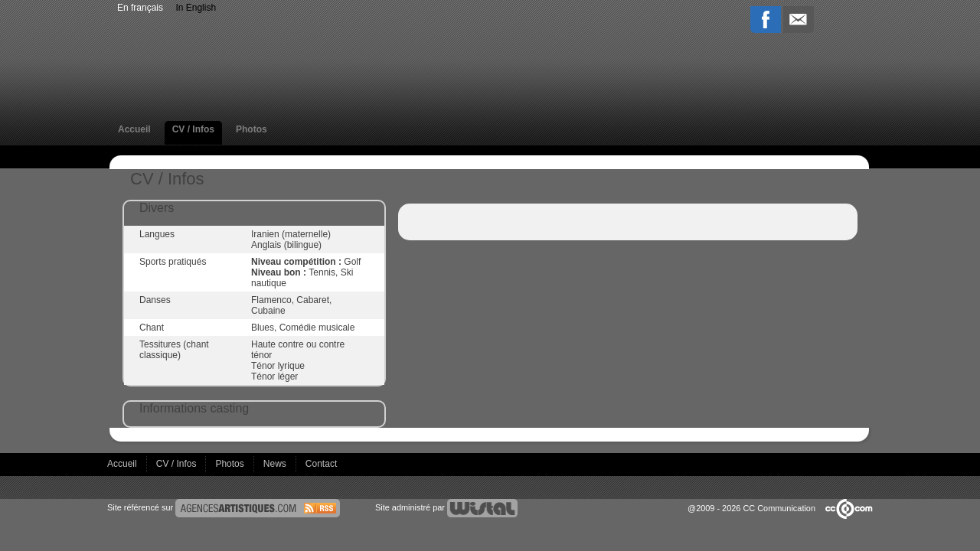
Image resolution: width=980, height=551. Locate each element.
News (276, 464)
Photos (252, 129)
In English (196, 8)
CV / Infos (193, 129)
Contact (321, 464)
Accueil (134, 129)
